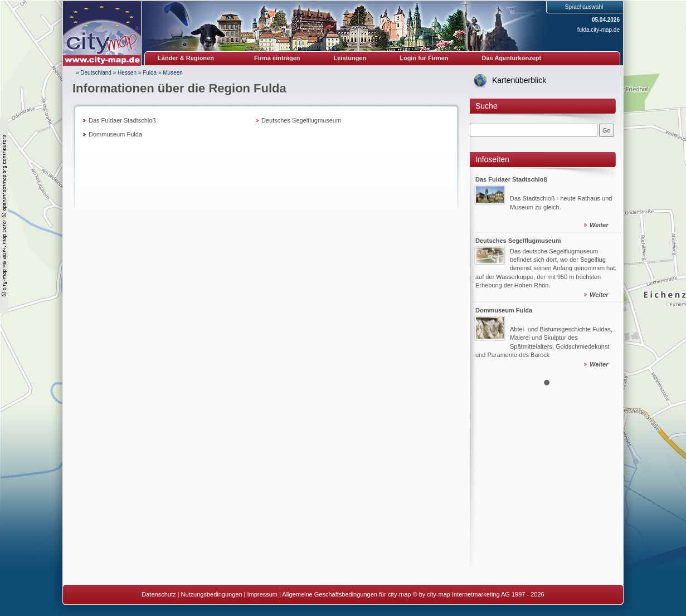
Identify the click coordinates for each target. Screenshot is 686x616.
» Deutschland (94, 73)
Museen (173, 73)
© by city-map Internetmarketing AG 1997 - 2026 (479, 594)
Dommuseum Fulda (115, 134)
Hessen (127, 73)
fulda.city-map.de (599, 30)
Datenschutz (159, 594)
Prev (484, 270)
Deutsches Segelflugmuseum (301, 120)
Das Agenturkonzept (512, 58)
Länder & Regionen (186, 58)
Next (609, 270)
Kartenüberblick (519, 80)
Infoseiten (492, 159)
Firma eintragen (277, 58)
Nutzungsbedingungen (211, 594)
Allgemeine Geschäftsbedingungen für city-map (346, 594)
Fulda (150, 73)
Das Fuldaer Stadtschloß (122, 120)
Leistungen (350, 58)
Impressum (262, 594)
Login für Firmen (424, 58)
